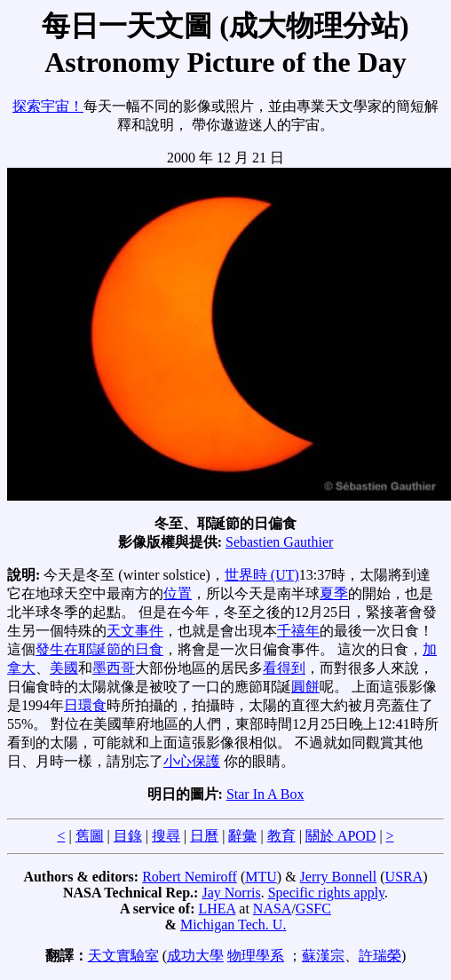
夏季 (334, 593)
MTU (261, 877)
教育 (281, 836)
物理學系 (256, 956)
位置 (178, 593)
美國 (64, 668)
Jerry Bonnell (339, 877)
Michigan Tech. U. (233, 925)
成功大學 (195, 956)
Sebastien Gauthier (279, 542)
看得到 (284, 668)
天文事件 (135, 631)
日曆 (204, 836)
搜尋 (166, 836)
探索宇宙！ (48, 106)
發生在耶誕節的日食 (99, 649)
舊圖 (90, 836)
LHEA (218, 909)
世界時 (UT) (262, 575)
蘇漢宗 (323, 956)
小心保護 (192, 761)
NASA (273, 909)
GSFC (313, 909)
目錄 (128, 836)
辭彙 (242, 836)
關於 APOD (341, 836)
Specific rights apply (326, 893)
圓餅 (305, 687)
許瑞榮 (380, 956)
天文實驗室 (123, 956)
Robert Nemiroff (190, 877)
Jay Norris (231, 893)
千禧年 (298, 631)
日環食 (85, 705)
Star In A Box (265, 794)
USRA (404, 877)
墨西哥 (114, 668)
